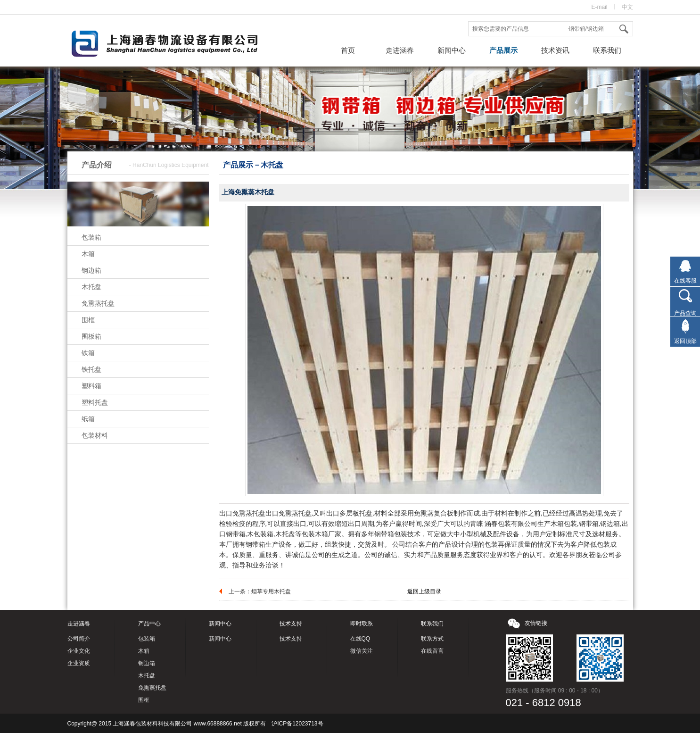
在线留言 (432, 651)
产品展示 (503, 50)
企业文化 (79, 651)
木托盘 (91, 287)
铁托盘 (91, 369)
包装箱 (91, 237)
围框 (88, 320)
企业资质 (79, 663)
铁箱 (88, 353)
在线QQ (360, 639)
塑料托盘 (95, 402)
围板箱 (91, 336)
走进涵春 (400, 50)
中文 (627, 7)
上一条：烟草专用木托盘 (260, 591)
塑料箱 (91, 386)
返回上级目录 (424, 591)
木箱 (88, 254)
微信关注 (362, 651)
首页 (348, 50)
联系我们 (607, 50)
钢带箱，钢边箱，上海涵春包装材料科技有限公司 (173, 45)
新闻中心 (452, 50)
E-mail (599, 7)
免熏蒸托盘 (98, 303)
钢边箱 (91, 270)
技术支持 (291, 639)
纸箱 (88, 419)
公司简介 (79, 639)
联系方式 (432, 639)
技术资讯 (555, 50)
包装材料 (95, 435)
